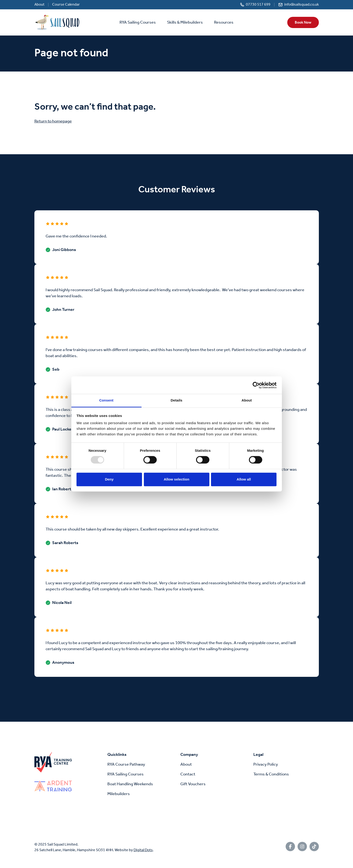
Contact (188, 774)
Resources (224, 22)
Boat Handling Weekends (130, 784)
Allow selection (176, 479)
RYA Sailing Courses (138, 22)
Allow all (244, 479)
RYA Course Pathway (126, 764)
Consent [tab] (106, 400)
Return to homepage (53, 121)
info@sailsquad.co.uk (302, 5)
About (39, 5)
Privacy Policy (266, 764)
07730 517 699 (258, 5)
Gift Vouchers (193, 784)
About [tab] (247, 400)
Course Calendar (66, 5)
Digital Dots (143, 850)
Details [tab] (177, 400)
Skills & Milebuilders (185, 22)
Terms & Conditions (271, 774)
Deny (109, 479)
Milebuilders (119, 794)
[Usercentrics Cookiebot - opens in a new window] (256, 385)
